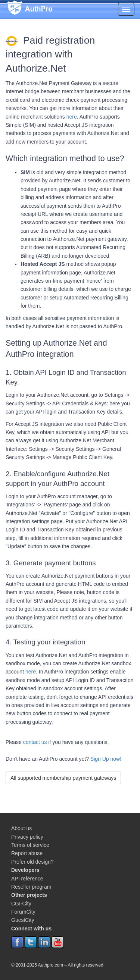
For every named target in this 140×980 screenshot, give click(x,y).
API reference (27, 879)
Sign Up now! (106, 759)
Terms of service (30, 845)
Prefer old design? (32, 862)
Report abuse (27, 853)
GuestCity (23, 920)
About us (21, 828)
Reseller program (31, 887)
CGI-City (21, 904)
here (72, 117)
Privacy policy (27, 837)
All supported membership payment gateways (63, 778)
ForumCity (23, 912)
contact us (35, 742)
